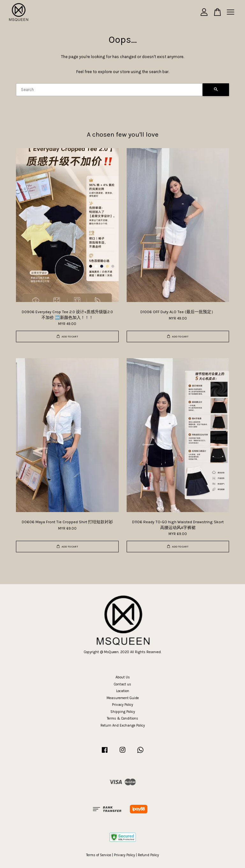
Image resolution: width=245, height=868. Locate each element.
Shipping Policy (123, 712)
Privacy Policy (122, 705)
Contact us (122, 684)
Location (123, 691)
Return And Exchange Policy (123, 725)
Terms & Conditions (122, 718)
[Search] (109, 90)
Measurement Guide (123, 698)
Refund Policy (148, 855)
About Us (123, 677)
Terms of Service (99, 855)
